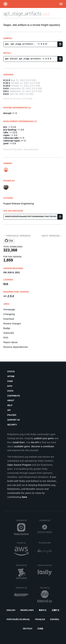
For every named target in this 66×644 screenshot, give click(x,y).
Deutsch (28, 629)
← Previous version (17, 236)
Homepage (9, 309)
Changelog (9, 314)
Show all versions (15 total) (18, 99)
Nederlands (27, 610)
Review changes (12, 323)
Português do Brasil (18, 619)
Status (11, 372)
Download (9, 319)
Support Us (13, 420)
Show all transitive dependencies (21, 149)
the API (35, 442)
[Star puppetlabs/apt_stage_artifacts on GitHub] (9, 241)
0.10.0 (7, 86)
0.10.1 (7, 83)
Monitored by (22, 565)
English (11, 610)
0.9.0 (6, 88)
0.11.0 (7, 80)
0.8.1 (6, 91)
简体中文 (43, 610)
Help (10, 405)
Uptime (11, 376)
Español (55, 619)
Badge (7, 328)
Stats (10, 391)
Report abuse (11, 342)
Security (12, 425)
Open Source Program (19, 465)
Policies (12, 415)
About (11, 400)
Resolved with (45, 543)
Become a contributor (43, 446)
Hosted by (23, 543)
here (25, 497)
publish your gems (44, 438)
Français (40, 619)
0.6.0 (6, 94)
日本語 (40, 629)
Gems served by (45, 565)
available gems (22, 446)
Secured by (46, 588)
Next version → (52, 236)
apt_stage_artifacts (23, 14)
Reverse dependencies (16, 347)
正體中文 (56, 610)
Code (10, 381)
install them (19, 442)
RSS (6, 338)
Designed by (46, 520)
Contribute (14, 396)
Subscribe (9, 333)
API (9, 410)
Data (10, 386)
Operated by (22, 521)
